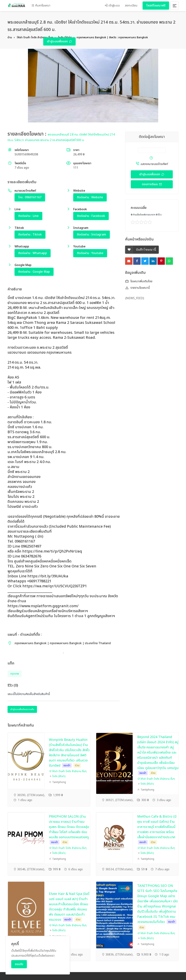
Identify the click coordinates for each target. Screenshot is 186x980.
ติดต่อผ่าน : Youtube (90, 253)
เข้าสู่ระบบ (112, 6)
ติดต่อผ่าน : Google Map (34, 272)
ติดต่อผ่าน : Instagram (92, 235)
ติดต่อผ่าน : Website (90, 197)
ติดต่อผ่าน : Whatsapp (33, 253)
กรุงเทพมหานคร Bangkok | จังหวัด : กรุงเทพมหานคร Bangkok (112, 37)
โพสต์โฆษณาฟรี (156, 6)
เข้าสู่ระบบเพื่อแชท (58, 41)
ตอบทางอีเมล (150, 184)
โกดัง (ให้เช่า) (59, 776)
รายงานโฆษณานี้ (138, 288)
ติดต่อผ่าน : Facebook (91, 216)
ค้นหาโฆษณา (41, 6)
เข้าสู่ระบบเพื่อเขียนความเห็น (22, 709)
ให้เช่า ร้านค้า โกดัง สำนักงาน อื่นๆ (35, 37)
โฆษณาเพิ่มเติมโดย (139, 281)
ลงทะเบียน (131, 6)
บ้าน (10, 37)
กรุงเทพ (15, 674)
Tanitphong (57, 782)
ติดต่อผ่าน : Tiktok (30, 235)
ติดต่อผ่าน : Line (28, 216)
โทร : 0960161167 (30, 197)
